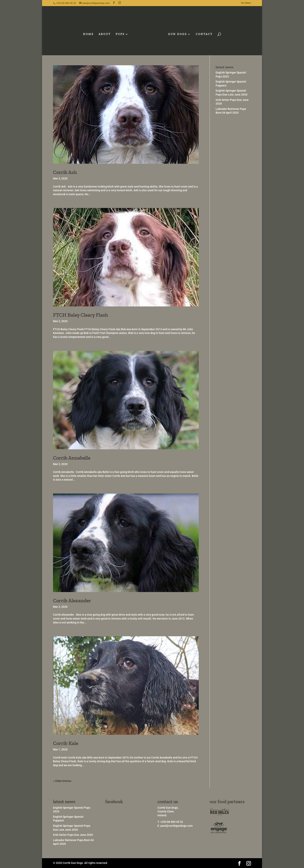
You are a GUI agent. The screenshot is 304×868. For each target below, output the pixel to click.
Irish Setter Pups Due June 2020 (73, 835)
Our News (246, 3)
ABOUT (106, 33)
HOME (90, 33)
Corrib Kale (66, 743)
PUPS (122, 33)
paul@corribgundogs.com (177, 826)
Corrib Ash (65, 172)
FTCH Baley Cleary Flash (81, 315)
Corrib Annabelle (72, 458)
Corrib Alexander (72, 600)
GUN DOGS (176, 33)
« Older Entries (62, 781)
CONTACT (203, 33)
